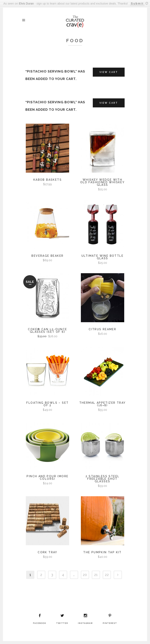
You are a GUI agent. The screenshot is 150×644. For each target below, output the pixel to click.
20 (85, 575)
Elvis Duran (26, 3)
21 (96, 575)
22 (107, 575)
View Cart (109, 72)
